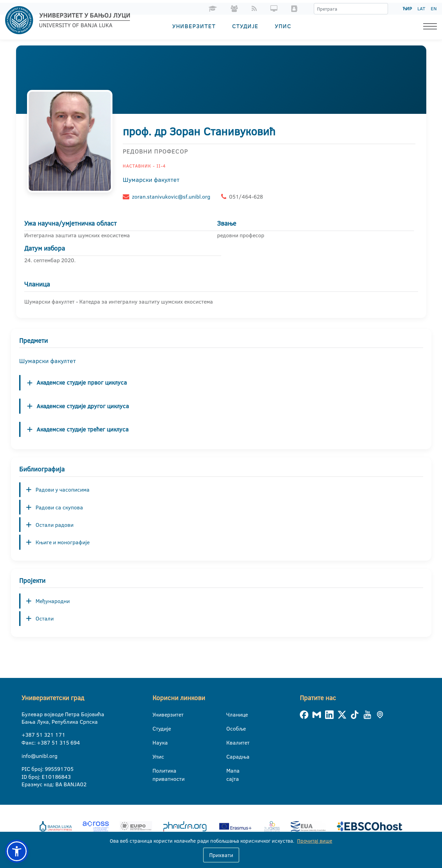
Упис (283, 26)
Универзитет (194, 26)
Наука (157, 743)
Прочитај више (315, 841)
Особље (231, 729)
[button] (17, 851)
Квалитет (231, 743)
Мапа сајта (231, 771)
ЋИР (407, 9)
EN (434, 9)
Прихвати (221, 855)
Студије (245, 26)
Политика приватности (157, 771)
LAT (421, 9)
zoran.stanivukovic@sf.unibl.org (171, 197)
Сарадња (231, 757)
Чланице (231, 715)
